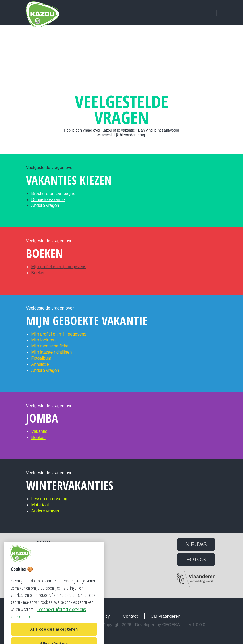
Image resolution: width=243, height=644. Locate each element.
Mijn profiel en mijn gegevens (59, 267)
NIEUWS (196, 544)
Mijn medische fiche (50, 346)
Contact (130, 616)
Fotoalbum (41, 358)
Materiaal (40, 505)
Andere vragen (45, 205)
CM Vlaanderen (165, 616)
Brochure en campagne (53, 193)
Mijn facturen (44, 340)
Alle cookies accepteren (54, 634)
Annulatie (40, 364)
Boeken (39, 273)
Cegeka (171, 625)
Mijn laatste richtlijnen (52, 352)
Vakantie (39, 431)
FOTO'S (196, 559)
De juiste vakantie (48, 200)
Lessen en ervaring (49, 499)
